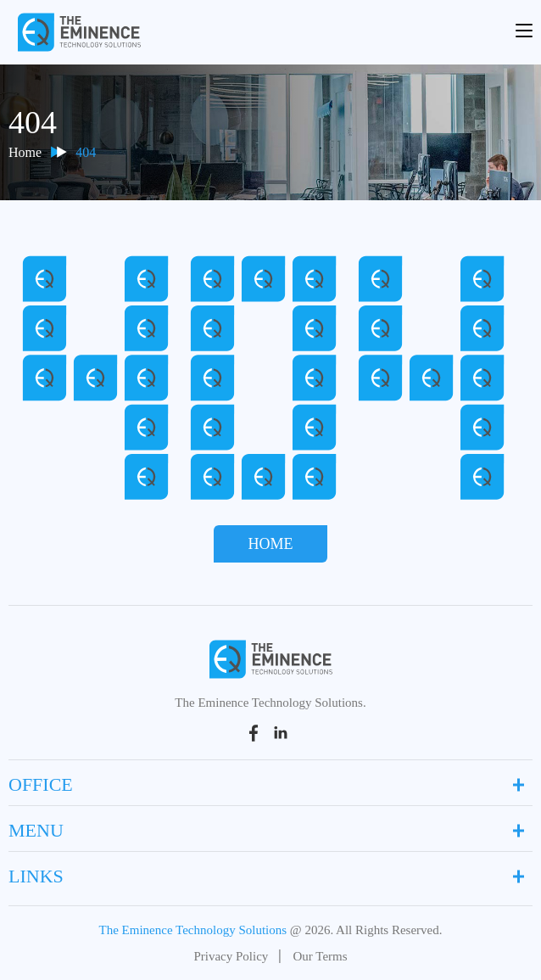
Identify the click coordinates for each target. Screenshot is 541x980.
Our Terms (320, 956)
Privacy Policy (231, 956)
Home (25, 152)
